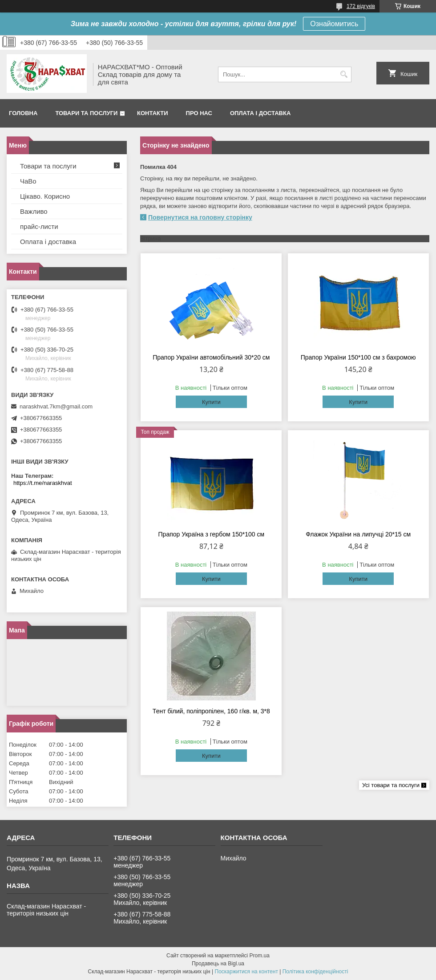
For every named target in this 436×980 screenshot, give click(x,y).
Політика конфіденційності (315, 972)
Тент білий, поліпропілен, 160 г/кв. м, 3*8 (211, 711)
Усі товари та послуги (391, 785)
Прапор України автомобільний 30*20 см (211, 357)
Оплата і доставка (260, 113)
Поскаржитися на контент (246, 972)
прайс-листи (39, 226)
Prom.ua (260, 956)
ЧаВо (28, 181)
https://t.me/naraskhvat (43, 483)
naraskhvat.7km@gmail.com (56, 406)
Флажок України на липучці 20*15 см (358, 534)
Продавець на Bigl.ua (218, 964)
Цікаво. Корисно (45, 196)
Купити (211, 402)
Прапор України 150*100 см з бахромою (358, 357)
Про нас (199, 113)
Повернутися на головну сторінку (200, 217)
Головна (23, 113)
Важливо (34, 211)
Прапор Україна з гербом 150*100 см (212, 534)
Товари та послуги (86, 113)
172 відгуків (361, 6)
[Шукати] (344, 74)
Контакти (153, 113)
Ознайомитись (334, 24)
